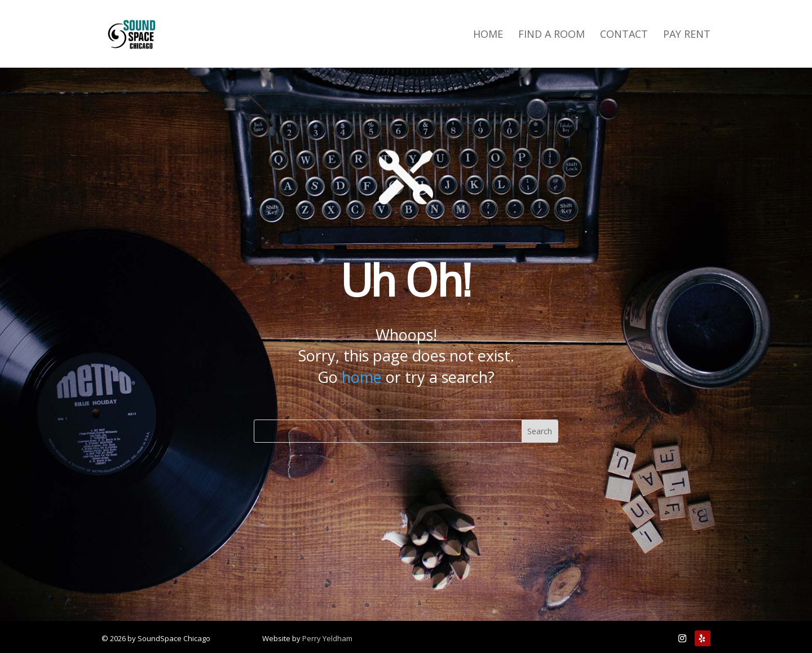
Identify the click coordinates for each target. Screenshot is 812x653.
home (362, 377)
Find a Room (551, 35)
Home (488, 35)
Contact (624, 35)
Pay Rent (687, 35)
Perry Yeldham (327, 638)
